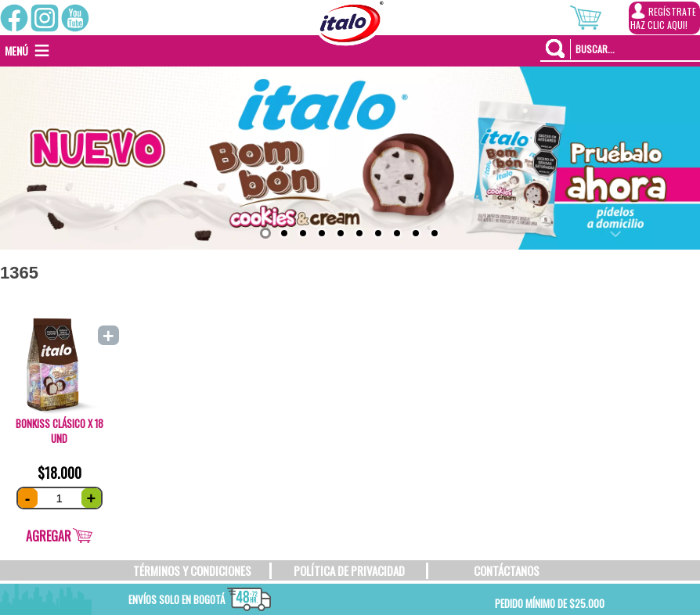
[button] (16, 51)
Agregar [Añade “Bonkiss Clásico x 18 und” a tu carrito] (49, 536)
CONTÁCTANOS (507, 570)
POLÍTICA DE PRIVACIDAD (349, 570)
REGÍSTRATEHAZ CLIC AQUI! (663, 17)
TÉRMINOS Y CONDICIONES (192, 570)
